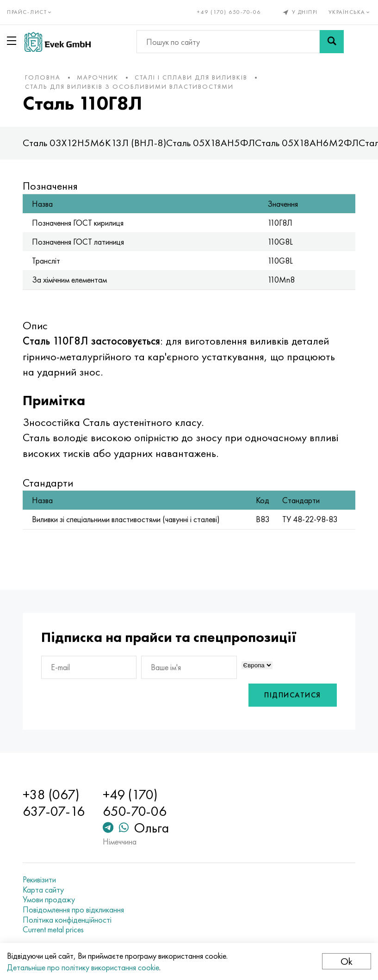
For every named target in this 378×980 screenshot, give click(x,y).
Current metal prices (54, 930)
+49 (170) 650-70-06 (229, 12)
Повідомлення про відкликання (74, 910)
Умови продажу (50, 900)
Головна (44, 77)
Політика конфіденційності (68, 920)
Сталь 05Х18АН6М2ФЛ (308, 143)
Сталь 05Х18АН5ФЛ (211, 143)
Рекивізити (40, 880)
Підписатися (292, 695)
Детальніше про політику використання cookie (83, 967)
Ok (347, 961)
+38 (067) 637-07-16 (55, 803)
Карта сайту (44, 890)
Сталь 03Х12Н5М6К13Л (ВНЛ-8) (95, 143)
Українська (350, 12)
